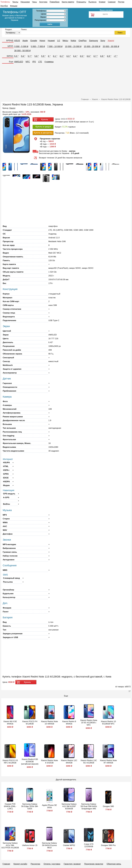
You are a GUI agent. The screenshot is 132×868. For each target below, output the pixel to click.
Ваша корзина (106, 10)
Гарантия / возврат (72, 864)
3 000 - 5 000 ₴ (21, 46)
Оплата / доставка (52, 864)
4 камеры (49, 62)
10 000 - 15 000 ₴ (73, 46)
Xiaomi (111, 41)
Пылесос (92, 2)
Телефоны (5, 2)
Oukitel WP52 (69, 845)
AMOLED (19, 62)
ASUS (17, 41)
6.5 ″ (82, 56)
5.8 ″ (37, 56)
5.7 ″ (30, 56)
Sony (103, 41)
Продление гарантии (94, 864)
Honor (42, 41)
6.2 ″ (62, 56)
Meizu (65, 41)
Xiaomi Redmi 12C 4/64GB (69, 762)
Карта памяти (68, 2)
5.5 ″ (16, 56)
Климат (102, 2)
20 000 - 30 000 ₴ (111, 46)
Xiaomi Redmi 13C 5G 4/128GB (89, 762)
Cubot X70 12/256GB (89, 845)
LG (59, 41)
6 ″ (49, 56)
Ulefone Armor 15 (30, 845)
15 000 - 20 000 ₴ (92, 46)
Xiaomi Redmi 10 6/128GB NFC (108, 723)
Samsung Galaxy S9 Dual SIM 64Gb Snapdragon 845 (89, 806)
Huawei (51, 41)
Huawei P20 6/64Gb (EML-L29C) (10, 806)
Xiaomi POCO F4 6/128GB (30, 723)
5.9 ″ (43, 56)
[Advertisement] (66, 82)
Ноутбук (4, 6)
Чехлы (15, 2)
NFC (28, 62)
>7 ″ (116, 56)
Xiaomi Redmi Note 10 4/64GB (49, 723)
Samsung (93, 41)
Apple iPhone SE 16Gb (49, 806)
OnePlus (82, 41)
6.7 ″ (96, 56)
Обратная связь (114, 864)
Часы (34, 2)
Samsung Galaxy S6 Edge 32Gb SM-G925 (30, 806)
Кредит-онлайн (20, 864)
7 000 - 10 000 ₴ (55, 46)
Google (34, 41)
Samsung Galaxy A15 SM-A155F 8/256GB (69, 806)
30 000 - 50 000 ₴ (22, 51)
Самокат (112, 2)
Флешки (14, 6)
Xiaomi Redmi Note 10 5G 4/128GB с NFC (89, 723)
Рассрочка (35, 864)
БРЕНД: (10, 41)
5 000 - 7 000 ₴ (38, 46)
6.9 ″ (109, 56)
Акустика (43, 2)
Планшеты (81, 2)
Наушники (25, 2)
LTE (40, 62)
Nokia (73, 41)
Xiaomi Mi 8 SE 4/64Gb (10, 723)
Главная (6, 864)
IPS (34, 62)
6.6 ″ (89, 56)
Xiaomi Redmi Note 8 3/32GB (49, 762)
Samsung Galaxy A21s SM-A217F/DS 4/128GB (10, 845)
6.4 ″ (75, 56)
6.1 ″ (55, 56)
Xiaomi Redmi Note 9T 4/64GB (108, 762)
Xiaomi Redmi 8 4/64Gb (69, 723)
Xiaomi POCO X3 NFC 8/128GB (10, 762)
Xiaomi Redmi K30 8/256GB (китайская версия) (30, 762)
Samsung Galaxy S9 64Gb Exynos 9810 (49, 845)
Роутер (121, 2)
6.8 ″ (102, 56)
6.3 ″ (69, 56)
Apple (25, 41)
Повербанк (54, 2)
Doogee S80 (108, 806)
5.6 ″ (23, 56)
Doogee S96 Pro (108, 845)
